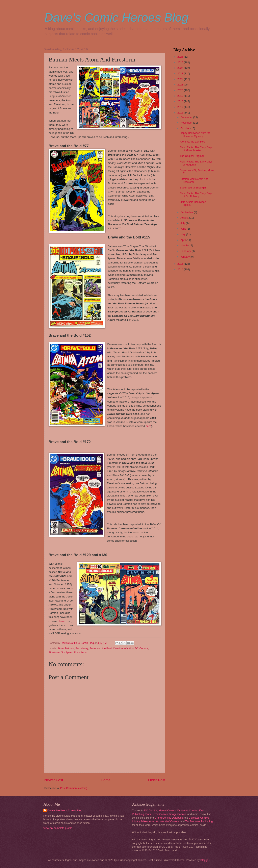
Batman (70, 648)
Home (106, 780)
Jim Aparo (67, 652)
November (187, 123)
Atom (60, 648)
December (187, 117)
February (186, 251)
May (183, 234)
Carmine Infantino (123, 648)
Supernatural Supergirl (193, 188)
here (148, 426)
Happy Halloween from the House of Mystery (195, 134)
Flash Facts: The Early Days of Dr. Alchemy (196, 195)
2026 (181, 57)
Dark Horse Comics (157, 814)
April (183, 240)
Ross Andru (81, 652)
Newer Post (54, 780)
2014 (181, 269)
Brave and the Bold (101, 648)
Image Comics (178, 814)
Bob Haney (82, 648)
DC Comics (142, 648)
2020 (181, 90)
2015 (181, 264)
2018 (181, 101)
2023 (181, 73)
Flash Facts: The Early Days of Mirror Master (196, 149)
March (184, 245)
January (185, 257)
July (183, 223)
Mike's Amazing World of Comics (160, 821)
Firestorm (54, 652)
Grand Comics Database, (169, 818)
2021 (181, 85)
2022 (181, 79)
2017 (181, 107)
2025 (181, 62)
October (185, 128)
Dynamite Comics (188, 810)
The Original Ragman (192, 156)
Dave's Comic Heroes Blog (116, 17)
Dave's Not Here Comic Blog (65, 810)
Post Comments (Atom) (74, 788)
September (187, 212)
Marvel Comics (167, 810)
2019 (181, 96)
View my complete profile (58, 828)
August (185, 218)
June (184, 229)
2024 (181, 68)
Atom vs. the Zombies (192, 142)
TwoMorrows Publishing (199, 821)
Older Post (157, 780)
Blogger (205, 860)
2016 (181, 113)
